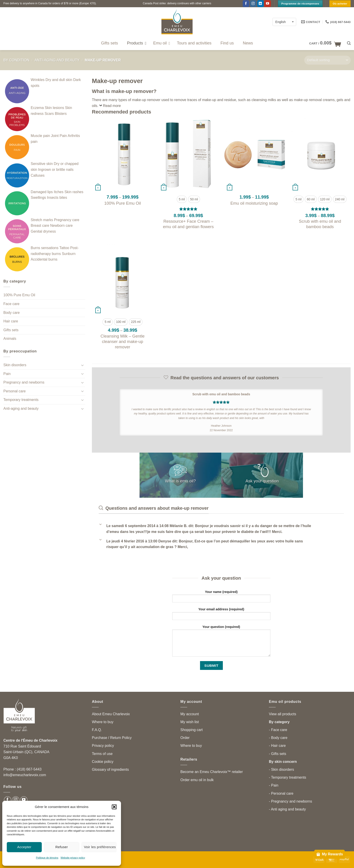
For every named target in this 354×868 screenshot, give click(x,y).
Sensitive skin (42, 164)
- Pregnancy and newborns (290, 801)
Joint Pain (59, 136)
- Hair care (277, 746)
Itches (59, 192)
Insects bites (57, 198)
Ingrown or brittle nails (56, 170)
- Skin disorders (281, 770)
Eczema (37, 108)
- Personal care (281, 793)
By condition (16, 60)
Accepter (24, 847)
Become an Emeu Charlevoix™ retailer (212, 772)
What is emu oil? (180, 481)
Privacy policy (103, 746)
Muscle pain (40, 136)
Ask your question (262, 481)
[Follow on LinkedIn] (260, 4)
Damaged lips (42, 192)
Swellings (38, 198)
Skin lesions (54, 108)
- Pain (274, 785)
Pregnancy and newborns (24, 382)
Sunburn (69, 254)
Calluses (38, 175)
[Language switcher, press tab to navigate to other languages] (284, 22)
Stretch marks (42, 220)
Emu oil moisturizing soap (254, 203)
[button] (114, 807)
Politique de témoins (47, 858)
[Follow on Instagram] (253, 4)
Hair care (11, 321)
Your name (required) (221, 598)
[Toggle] (82, 365)
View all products (283, 714)
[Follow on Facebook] (246, 4)
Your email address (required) (221, 615)
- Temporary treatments (288, 777)
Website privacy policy (73, 858)
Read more (112, 106)
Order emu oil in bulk (197, 780)
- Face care (278, 730)
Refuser (62, 847)
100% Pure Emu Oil (19, 295)
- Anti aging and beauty (287, 809)
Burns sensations (45, 248)
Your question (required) (221, 642)
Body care (12, 313)
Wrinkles (38, 80)
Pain (7, 374)
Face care (11, 304)
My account (190, 714)
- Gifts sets (277, 754)
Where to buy (103, 722)
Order (185, 738)
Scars (49, 114)
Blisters (61, 114)
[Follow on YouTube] (267, 4)
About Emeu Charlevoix (111, 714)
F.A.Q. (97, 730)
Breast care (40, 226)
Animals (10, 339)
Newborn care (61, 226)
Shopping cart (192, 730)
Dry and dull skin (59, 80)
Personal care (15, 391)
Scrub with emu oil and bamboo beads (320, 224)
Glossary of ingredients (110, 770)
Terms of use (102, 754)
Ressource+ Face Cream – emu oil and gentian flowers (188, 224)
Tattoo (64, 248)
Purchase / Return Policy (112, 738)
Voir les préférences (100, 847)
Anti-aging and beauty (57, 60)
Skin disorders (15, 365)
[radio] (182, 199)
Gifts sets (11, 330)
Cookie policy (103, 762)
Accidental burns (44, 259)
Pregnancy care (67, 220)
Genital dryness (43, 231)
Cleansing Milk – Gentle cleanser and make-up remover (122, 341)
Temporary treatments (21, 400)
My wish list (190, 722)
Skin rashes (74, 192)
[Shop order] (327, 60)
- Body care (278, 738)
